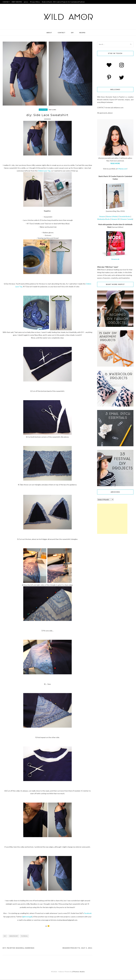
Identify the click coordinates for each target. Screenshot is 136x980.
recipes (82, 33)
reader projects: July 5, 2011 (77, 948)
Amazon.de (115, 259)
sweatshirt (14, 937)
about (49, 33)
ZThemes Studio (78, 972)
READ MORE (115, 163)
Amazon (102, 216)
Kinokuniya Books (104, 219)
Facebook (88, 914)
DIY (72, 33)
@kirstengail (27, 917)
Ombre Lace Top (44, 171)
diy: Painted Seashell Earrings (19, 948)
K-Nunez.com (122, 169)
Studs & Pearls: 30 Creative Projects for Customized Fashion (63, 2)
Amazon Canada (127, 219)
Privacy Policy (35, 2)
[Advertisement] (112, 519)
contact (62, 33)
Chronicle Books (124, 216)
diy (5, 937)
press (26, 2)
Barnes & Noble (112, 216)
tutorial (24, 937)
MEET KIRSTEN (17, 2)
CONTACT (6, 2)
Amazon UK (115, 219)
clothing (43, 110)
